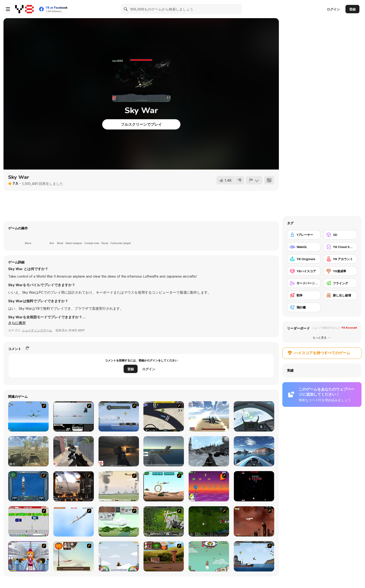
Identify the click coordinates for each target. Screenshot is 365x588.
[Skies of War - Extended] (209, 521)
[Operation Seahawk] (28, 486)
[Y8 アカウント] (340, 259)
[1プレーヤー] (304, 235)
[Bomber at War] (119, 416)
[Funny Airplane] (28, 556)
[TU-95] (119, 521)
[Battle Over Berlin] (119, 486)
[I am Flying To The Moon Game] (119, 556)
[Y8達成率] (340, 271)
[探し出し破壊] (340, 295)
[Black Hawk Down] (209, 451)
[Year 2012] (254, 521)
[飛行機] (304, 307)
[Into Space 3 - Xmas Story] (209, 556)
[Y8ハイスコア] (304, 271)
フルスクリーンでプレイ (141, 124)
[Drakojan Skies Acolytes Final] (74, 486)
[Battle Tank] (28, 451)
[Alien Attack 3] (74, 451)
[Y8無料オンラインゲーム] (24, 9)
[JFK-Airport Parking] (164, 416)
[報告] (254, 180)
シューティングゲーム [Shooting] (37, 330)
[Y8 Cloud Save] (340, 247)
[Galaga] (254, 486)
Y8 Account (349, 328)
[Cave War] (119, 451)
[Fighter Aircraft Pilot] (164, 451)
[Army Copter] (164, 486)
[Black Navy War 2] (74, 416)
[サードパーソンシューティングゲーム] (304, 283)
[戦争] (304, 295)
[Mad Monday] (28, 521)
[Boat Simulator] (254, 451)
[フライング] (340, 283)
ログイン (333, 9)
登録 (352, 9)
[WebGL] (304, 247)
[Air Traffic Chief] (164, 521)
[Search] (126, 9)
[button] (17, 323)
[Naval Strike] (28, 416)
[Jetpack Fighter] (209, 416)
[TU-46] (74, 556)
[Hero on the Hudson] (74, 521)
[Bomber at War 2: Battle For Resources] (254, 556)
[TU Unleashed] (164, 556)
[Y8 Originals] (304, 259)
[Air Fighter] (254, 416)
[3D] (340, 235)
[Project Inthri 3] (209, 486)
